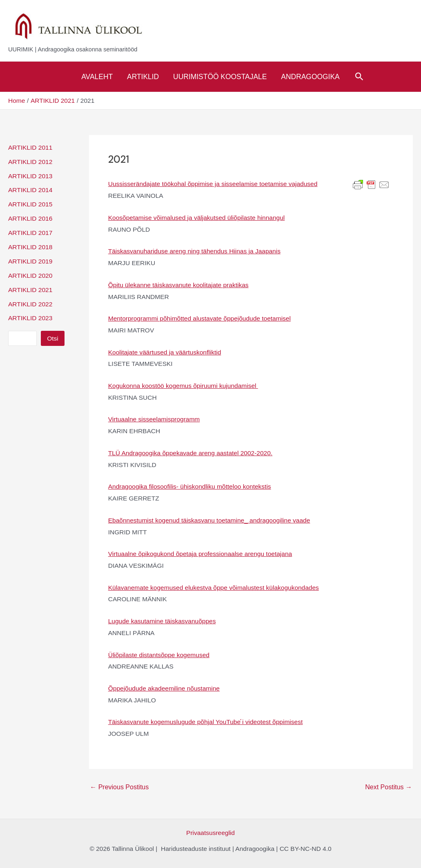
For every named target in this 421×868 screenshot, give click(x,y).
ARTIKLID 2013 (30, 176)
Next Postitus (389, 787)
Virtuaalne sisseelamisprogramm (154, 419)
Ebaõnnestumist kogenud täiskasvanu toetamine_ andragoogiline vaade (209, 520)
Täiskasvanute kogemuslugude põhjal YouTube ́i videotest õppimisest (205, 722)
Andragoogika (310, 77)
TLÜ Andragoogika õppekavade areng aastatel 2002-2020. (190, 453)
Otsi (53, 338)
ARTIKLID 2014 (30, 190)
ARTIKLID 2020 (30, 276)
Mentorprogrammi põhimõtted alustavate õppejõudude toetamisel (199, 318)
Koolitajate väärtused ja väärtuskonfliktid (165, 352)
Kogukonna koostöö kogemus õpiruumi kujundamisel (183, 386)
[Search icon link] (359, 77)
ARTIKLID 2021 (30, 290)
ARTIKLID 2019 (30, 261)
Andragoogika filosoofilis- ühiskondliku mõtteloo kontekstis (190, 486)
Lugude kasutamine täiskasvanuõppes (162, 621)
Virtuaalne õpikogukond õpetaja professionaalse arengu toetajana (200, 554)
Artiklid (143, 77)
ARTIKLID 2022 (30, 304)
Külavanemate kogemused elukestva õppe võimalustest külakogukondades (214, 588)
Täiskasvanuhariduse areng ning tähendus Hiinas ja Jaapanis (194, 251)
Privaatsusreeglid (210, 833)
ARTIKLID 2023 (30, 318)
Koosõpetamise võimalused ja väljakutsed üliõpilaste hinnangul (197, 218)
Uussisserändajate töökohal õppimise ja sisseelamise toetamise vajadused (213, 184)
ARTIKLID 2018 (30, 247)
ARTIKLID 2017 (30, 233)
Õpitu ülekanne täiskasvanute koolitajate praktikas (178, 285)
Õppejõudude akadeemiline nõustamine (164, 688)
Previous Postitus (119, 787)
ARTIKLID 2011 (30, 147)
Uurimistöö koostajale (220, 77)
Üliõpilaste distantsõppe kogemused (159, 655)
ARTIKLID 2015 (30, 204)
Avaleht (97, 77)
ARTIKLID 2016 (30, 218)
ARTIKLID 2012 (30, 162)
